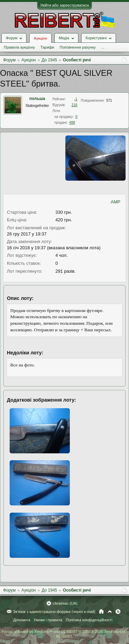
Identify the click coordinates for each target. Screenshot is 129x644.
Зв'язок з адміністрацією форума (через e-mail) (54, 612)
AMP (116, 202)
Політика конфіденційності (89, 620)
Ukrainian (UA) (65, 603)
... (103, 47)
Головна (101, 612)
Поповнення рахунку (78, 47)
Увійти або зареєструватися (65, 5)
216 (74, 105)
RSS (118, 612)
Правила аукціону (19, 47)
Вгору (110, 612)
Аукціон (40, 38)
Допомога (21, 620)
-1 (76, 99)
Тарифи (47, 47)
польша (37, 99)
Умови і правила (48, 620)
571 (109, 100)
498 (72, 123)
